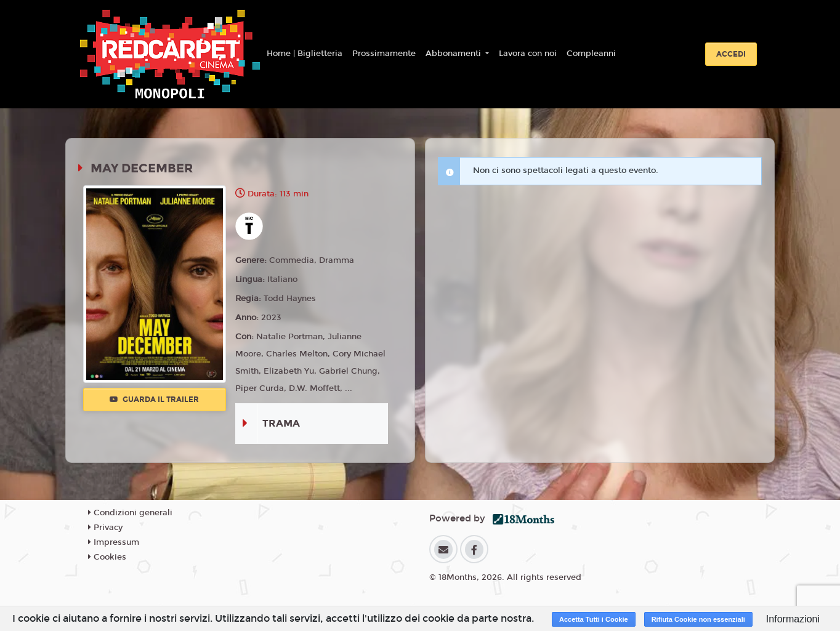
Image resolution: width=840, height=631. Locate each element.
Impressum (114, 542)
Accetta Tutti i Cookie (594, 619)
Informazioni (793, 619)
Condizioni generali (130, 513)
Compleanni (591, 54)
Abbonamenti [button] (454, 54)
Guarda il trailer (154, 400)
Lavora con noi (528, 54)
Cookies (107, 557)
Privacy (105, 528)
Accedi (731, 54)
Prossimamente (384, 54)
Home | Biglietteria (305, 54)
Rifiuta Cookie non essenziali (698, 619)
